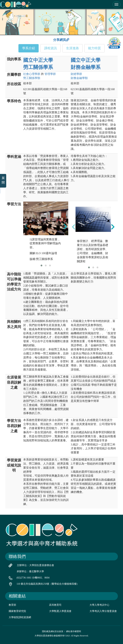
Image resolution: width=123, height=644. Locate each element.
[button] (41, 265)
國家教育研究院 (17, 611)
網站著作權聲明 (74, 631)
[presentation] (26, 226)
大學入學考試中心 (99, 605)
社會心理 (32, 74)
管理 (50, 74)
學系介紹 (29, 48)
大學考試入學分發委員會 (103, 611)
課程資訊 (51, 48)
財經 (76, 74)
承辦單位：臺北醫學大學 (30, 571)
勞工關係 (32, 78)
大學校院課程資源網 (20, 617)
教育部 (12, 605)
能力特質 (94, 48)
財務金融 (79, 78)
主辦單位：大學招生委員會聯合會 (35, 565)
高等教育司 (55, 605)
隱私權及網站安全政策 (53, 631)
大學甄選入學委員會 (60, 611)
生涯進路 (72, 48)
